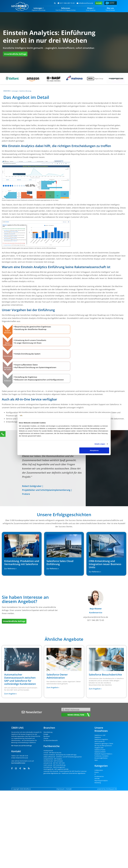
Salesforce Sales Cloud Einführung (60, 563)
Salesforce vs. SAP (100, 735)
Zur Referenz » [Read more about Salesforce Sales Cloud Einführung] (53, 569)
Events (97, 772)
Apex (96, 760)
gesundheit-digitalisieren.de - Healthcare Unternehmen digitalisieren (64, 773)
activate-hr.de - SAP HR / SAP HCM (54, 763)
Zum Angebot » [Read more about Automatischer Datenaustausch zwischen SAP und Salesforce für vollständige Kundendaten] (11, 694)
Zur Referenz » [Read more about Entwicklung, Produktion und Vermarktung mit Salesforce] (10, 569)
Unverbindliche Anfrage (15, 54)
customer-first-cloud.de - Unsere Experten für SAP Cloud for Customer (65, 771)
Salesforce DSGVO (100, 752)
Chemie (46, 738)
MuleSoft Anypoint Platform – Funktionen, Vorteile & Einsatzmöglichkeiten (104, 756)
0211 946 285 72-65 (66, 3)
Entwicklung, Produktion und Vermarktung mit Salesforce (22, 563)
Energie (46, 734)
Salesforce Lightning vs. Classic (104, 744)
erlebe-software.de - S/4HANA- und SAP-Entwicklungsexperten (63, 757)
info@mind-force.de (85, 3)
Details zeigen (100, 444)
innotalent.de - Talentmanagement (54, 767)
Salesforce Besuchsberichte (105, 674)
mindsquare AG (111, 789)
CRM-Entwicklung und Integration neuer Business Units (105, 564)
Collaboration (99, 770)
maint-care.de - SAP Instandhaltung (54, 765)
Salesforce (14, 734)
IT (95, 774)
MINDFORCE (7, 91)
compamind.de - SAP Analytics (53, 759)
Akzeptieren (94, 450)
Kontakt (99, 3)
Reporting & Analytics (101, 781)
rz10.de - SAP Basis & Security (52, 753)
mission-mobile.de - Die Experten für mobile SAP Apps (60, 755)
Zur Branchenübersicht (51, 740)
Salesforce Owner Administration (57, 676)
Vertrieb (97, 778)
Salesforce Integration (101, 739)
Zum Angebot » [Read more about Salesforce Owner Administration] (53, 687)
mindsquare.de (48, 751)
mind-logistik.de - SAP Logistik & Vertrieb (56, 769)
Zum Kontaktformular (18, 763)
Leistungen (15, 91)
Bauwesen (47, 736)
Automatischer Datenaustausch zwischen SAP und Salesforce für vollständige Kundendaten (20, 679)
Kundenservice (99, 776)
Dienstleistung (48, 732)
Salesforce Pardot (100, 750)
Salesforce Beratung (25, 91)
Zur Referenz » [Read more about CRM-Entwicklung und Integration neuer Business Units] (95, 572)
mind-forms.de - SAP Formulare (53, 761)
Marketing (98, 783)
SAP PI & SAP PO (100, 741)
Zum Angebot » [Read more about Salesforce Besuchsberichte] (95, 689)
